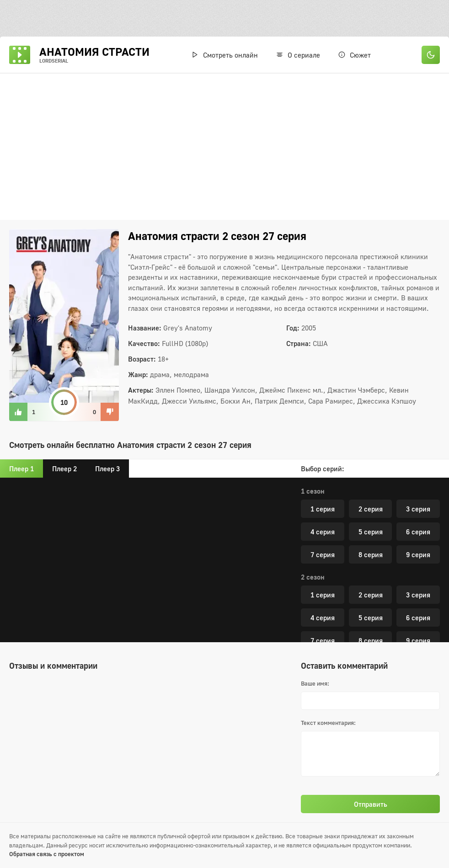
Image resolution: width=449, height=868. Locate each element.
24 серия (334, 501)
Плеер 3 (107, 469)
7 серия (323, 609)
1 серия (323, 564)
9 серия (418, 609)
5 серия (371, 586)
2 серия (371, 564)
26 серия (334, 523)
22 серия (334, 478)
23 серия (406, 478)
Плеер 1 (21, 469)
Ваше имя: (315, 683)
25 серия (406, 501)
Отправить (371, 804)
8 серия (371, 609)
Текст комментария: (328, 723)
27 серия (406, 523)
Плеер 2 (64, 469)
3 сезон (313, 546)
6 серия (418, 586)
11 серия (406, 632)
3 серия (418, 564)
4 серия (323, 586)
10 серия (334, 632)
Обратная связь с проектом (47, 854)
